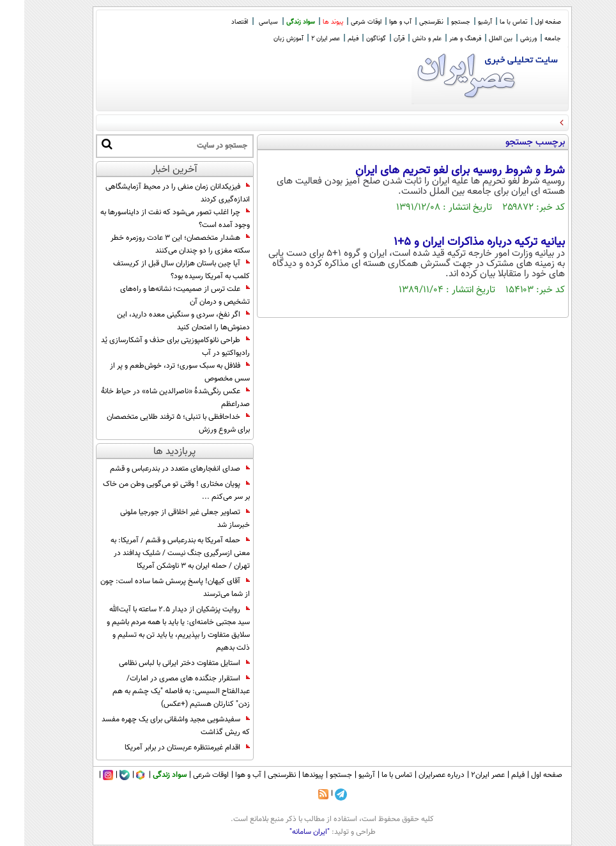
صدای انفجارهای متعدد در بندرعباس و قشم (156, 469)
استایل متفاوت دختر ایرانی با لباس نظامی (160, 663)
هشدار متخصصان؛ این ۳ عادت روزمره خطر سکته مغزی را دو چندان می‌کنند (156, 244)
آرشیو (461, 22)
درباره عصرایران (417, 775)
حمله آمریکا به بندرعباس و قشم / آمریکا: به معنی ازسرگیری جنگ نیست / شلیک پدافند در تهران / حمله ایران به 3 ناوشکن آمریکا (156, 553)
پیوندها (289, 775)
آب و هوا (376, 22)
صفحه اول (524, 22)
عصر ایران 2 (301, 39)
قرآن (375, 39)
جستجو (436, 22)
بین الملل (476, 39)
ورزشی (504, 39)
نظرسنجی (407, 22)
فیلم (329, 39)
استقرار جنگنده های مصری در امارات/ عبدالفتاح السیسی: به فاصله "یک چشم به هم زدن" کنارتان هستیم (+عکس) (157, 691)
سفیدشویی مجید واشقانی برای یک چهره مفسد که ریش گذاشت (151, 726)
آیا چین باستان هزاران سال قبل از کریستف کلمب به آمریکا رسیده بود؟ (157, 270)
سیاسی (244, 22)
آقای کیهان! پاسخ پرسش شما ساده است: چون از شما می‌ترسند (151, 588)
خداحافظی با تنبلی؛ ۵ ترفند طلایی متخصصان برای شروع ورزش (154, 423)
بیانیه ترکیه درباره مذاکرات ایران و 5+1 (455, 242)
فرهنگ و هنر (441, 39)
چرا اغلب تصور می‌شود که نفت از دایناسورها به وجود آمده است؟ (151, 219)
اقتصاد (215, 22)
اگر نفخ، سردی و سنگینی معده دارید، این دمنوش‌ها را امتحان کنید (159, 321)
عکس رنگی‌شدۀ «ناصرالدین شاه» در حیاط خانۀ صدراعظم (151, 398)
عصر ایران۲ (464, 775)
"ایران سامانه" (285, 832)
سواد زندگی (276, 22)
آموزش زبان (264, 39)
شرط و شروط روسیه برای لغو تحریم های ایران (436, 171)
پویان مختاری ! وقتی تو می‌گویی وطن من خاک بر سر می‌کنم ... (152, 490)
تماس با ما (489, 22)
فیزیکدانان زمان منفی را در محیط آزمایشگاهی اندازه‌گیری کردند (153, 193)
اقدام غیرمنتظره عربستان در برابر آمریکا (163, 748)
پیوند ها (309, 22)
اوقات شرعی (342, 22)
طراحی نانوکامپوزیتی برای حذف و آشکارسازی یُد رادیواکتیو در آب (151, 347)
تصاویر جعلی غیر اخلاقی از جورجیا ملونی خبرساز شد (161, 519)
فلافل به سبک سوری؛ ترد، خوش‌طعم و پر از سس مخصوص (156, 372)
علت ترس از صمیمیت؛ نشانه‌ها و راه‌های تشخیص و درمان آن (161, 295)
